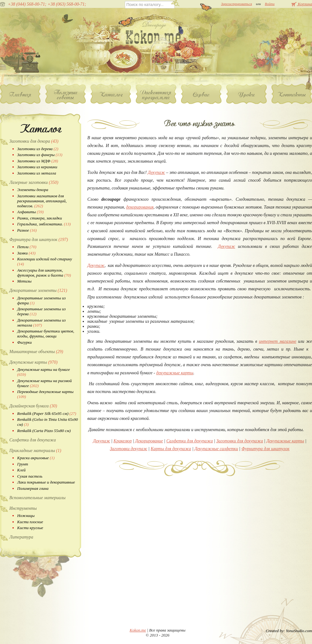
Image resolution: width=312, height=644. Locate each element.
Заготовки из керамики (37, 167)
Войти (270, 4)
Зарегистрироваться (236, 4)
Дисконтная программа (156, 95)
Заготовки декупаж (129, 449)
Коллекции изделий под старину (45, 261)
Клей (21, 470)
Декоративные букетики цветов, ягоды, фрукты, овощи (46, 334)
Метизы (24, 281)
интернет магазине (278, 341)
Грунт (23, 464)
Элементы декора (33, 190)
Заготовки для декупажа (240, 441)
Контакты (292, 95)
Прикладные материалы (35, 451)
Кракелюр (123, 441)
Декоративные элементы (38, 290)
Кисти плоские (30, 522)
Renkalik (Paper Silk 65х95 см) (47, 413)
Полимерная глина (33, 488)
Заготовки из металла (37, 173)
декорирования (140, 207)
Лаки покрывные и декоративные (46, 482)
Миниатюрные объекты (36, 352)
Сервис (201, 95)
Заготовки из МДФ (38, 161)
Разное (27, 230)
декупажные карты (175, 373)
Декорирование (149, 441)
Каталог (111, 95)
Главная (20, 95)
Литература (21, 537)
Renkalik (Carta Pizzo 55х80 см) (44, 431)
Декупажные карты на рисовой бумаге (44, 383)
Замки (26, 253)
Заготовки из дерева (38, 149)
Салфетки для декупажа (33, 440)
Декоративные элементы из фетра (41, 300)
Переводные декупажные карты (45, 394)
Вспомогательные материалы (37, 498)
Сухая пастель (30, 476)
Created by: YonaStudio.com (289, 631)
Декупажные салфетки (216, 449)
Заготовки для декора (34, 141)
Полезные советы (66, 95)
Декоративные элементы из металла (41, 323)
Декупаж (156, 172)
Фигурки (24, 342)
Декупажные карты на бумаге (44, 372)
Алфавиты (30, 212)
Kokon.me (138, 630)
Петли (27, 247)
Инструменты (23, 508)
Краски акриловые (36, 458)
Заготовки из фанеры (40, 155)
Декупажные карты (33, 362)
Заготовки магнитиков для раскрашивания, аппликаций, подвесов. (42, 201)
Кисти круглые (30, 528)
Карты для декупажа (171, 449)
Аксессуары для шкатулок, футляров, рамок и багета (44, 273)
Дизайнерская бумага (33, 406)
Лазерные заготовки (34, 182)
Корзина (302, 4)
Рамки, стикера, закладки (39, 218)
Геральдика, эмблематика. (44, 224)
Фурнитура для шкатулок (39, 240)
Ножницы (26, 516)
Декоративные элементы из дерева (41, 311)
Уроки (247, 95)
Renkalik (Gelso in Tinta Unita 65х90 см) (48, 422)
